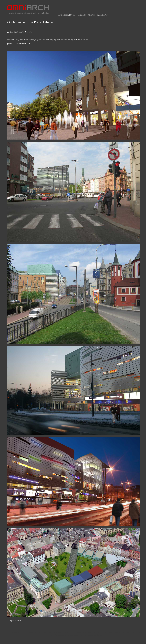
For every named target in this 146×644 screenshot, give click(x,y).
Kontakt (102, 15)
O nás (92, 15)
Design (82, 15)
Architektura (66, 15)
